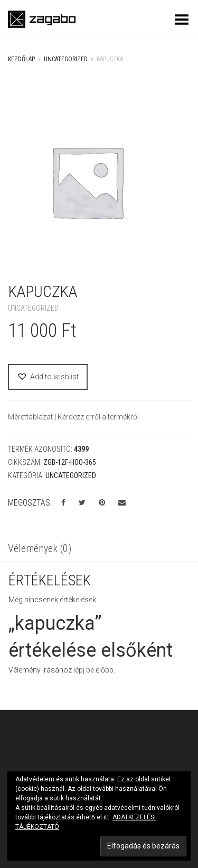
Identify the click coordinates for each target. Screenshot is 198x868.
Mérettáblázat (31, 417)
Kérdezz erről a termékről (98, 417)
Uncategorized (66, 59)
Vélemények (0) (40, 548)
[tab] (99, 549)
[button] (48, 377)
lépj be (84, 670)
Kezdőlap (21, 59)
